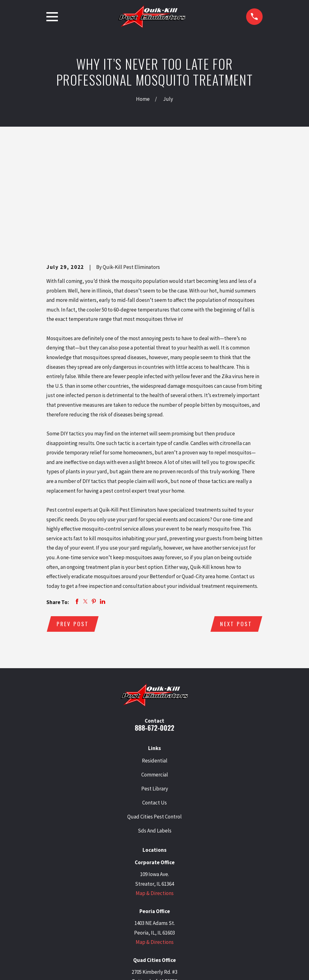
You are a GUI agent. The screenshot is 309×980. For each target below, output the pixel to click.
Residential (155, 665)
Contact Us (154, 707)
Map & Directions (155, 798)
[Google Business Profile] (115, 926)
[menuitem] (54, 967)
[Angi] (194, 926)
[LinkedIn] (147, 926)
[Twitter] (131, 926)
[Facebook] (162, 926)
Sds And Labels (155, 735)
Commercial (155, 679)
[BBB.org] (178, 926)
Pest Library (155, 693)
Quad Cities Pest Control (154, 721)
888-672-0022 (154, 632)
